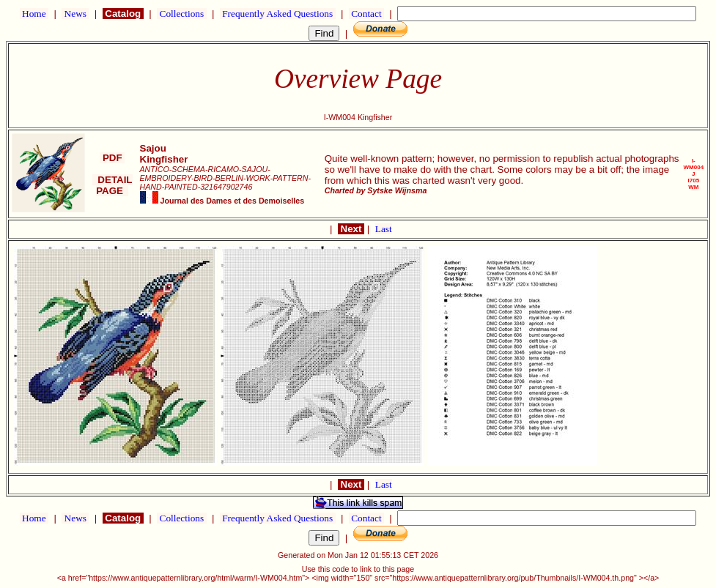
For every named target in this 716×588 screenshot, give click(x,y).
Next (351, 229)
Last (384, 229)
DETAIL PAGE (112, 185)
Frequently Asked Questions (278, 14)
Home (34, 14)
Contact (366, 14)
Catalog (123, 14)
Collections (181, 14)
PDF (112, 158)
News (75, 14)
